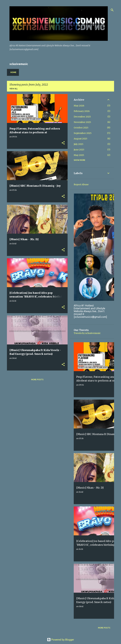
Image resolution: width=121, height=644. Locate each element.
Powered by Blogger (60, 640)
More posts (37, 380)
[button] (63, 143)
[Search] (112, 10)
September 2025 (83, 133)
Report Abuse (81, 184)
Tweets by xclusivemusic (87, 333)
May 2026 (79, 106)
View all (14, 89)
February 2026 (82, 111)
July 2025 (79, 144)
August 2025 (81, 139)
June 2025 (79, 150)
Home (13, 72)
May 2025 (79, 155)
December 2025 (82, 117)
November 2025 (82, 122)
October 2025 (81, 128)
